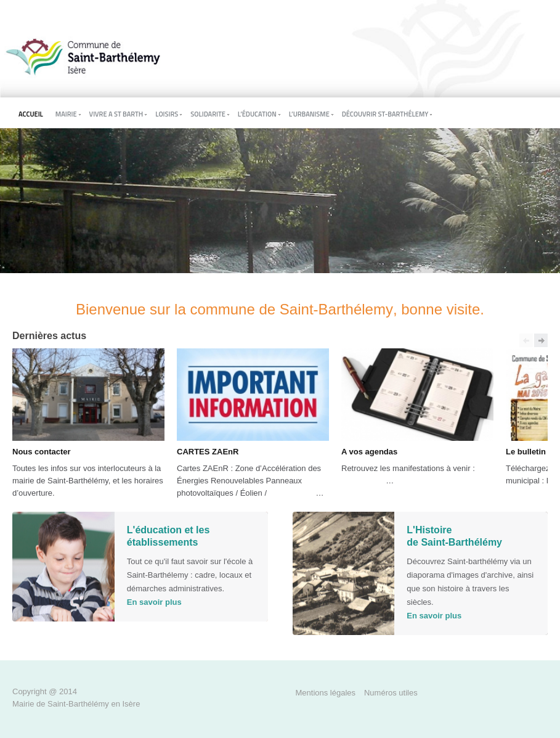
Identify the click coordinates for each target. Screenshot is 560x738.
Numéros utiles (391, 693)
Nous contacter (42, 452)
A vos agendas (369, 452)
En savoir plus (154, 602)
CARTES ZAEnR (208, 452)
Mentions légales (326, 693)
